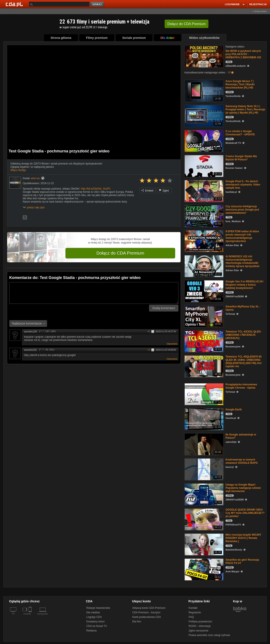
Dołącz (187, 24)
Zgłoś (164, 191)
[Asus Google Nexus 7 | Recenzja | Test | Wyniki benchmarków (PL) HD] (204, 91)
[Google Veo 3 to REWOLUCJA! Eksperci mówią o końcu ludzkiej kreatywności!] (204, 291)
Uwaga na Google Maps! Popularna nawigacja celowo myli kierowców (243, 488)
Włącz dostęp (18, 170)
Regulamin (195, 612)
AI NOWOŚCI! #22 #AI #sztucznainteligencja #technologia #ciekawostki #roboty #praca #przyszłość (242, 261)
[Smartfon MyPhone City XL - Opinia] (204, 316)
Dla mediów (93, 612)
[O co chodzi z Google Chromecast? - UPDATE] (204, 141)
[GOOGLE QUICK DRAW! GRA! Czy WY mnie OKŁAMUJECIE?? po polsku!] (204, 519)
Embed (147, 191)
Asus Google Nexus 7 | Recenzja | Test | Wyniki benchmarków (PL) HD (240, 84)
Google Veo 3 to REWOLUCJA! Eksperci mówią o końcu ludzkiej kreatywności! (244, 285)
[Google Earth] (204, 419)
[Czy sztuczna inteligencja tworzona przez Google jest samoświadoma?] (204, 216)
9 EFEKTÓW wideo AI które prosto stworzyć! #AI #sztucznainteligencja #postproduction (242, 236)
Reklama (91, 631)
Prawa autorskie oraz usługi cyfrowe (209, 635)
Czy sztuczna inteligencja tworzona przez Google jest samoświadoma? (242, 210)
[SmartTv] (31, 616)
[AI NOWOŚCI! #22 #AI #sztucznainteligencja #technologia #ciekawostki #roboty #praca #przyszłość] (204, 266)
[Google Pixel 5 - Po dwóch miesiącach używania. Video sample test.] (204, 191)
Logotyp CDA (94, 617)
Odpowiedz (172, 344)
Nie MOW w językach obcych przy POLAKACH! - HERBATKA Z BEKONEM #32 (243, 54)
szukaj (97, 4)
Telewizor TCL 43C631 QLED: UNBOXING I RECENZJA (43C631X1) (243, 335)
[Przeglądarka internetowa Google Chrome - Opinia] (204, 394)
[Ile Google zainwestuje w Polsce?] (204, 444)
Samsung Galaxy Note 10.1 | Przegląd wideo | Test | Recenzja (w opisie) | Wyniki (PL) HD (245, 109)
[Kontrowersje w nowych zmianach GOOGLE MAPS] (204, 469)
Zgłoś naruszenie (198, 631)
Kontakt (193, 608)
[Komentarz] (94, 293)
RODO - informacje (200, 626)
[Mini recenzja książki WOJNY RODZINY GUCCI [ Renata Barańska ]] (204, 544)
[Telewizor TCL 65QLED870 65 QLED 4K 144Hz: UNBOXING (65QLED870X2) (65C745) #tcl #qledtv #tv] (204, 366)
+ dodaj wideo (259, 11)
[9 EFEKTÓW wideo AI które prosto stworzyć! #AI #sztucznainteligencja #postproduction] (204, 241)
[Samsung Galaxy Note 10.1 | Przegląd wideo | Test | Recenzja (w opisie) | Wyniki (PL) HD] (204, 116)
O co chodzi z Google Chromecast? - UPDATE (240, 133)
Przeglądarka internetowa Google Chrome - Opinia (241, 386)
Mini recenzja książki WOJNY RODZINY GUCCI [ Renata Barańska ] (243, 538)
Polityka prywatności (200, 622)
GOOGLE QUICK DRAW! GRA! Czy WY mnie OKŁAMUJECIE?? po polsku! (245, 513)
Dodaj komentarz (164, 308)
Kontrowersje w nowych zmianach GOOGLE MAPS (242, 461)
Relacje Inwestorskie (98, 608)
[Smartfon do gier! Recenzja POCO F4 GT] (204, 569)
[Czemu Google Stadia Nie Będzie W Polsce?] (204, 166)
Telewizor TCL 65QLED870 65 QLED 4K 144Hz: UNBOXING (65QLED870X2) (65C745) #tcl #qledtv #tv (244, 362)
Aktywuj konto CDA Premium (149, 608)
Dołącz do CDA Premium (120, 253)
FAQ (191, 617)
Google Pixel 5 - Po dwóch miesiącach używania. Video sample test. (243, 185)
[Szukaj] (59, 4)
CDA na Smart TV (97, 626)
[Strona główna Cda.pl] (15, 4)
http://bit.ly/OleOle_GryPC (96, 189)
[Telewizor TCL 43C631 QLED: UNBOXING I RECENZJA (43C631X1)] (204, 341)
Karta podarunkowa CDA (147, 617)
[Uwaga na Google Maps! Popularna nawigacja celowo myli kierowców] (204, 494)
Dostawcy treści (95, 622)
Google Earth (234, 410)
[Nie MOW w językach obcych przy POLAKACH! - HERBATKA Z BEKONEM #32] (204, 56)
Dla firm (137, 622)
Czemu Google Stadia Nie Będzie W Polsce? (241, 158)
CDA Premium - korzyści (146, 612)
